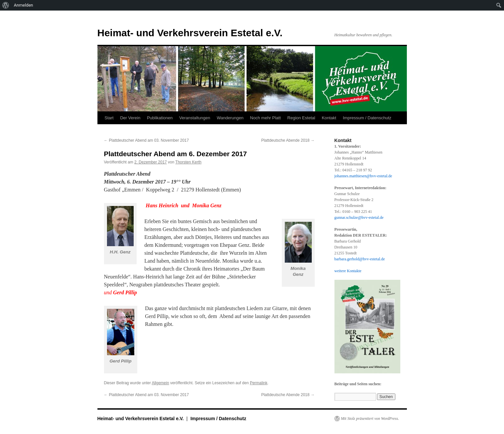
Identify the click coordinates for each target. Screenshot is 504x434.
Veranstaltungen (195, 118)
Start (109, 118)
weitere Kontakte (348, 271)
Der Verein (130, 118)
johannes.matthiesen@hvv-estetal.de (363, 176)
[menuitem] (6, 5)
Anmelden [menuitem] (24, 5)
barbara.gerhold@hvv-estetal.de (360, 259)
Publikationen (160, 118)
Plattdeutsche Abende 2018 (288, 140)
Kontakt (329, 118)
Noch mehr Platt (265, 118)
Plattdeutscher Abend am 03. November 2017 (146, 140)
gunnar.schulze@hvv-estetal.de (359, 217)
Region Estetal (301, 118)
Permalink (259, 383)
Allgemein (160, 383)
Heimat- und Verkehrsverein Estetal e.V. (190, 33)
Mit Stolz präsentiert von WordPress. (370, 419)
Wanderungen (230, 118)
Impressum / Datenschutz (367, 118)
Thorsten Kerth (188, 162)
